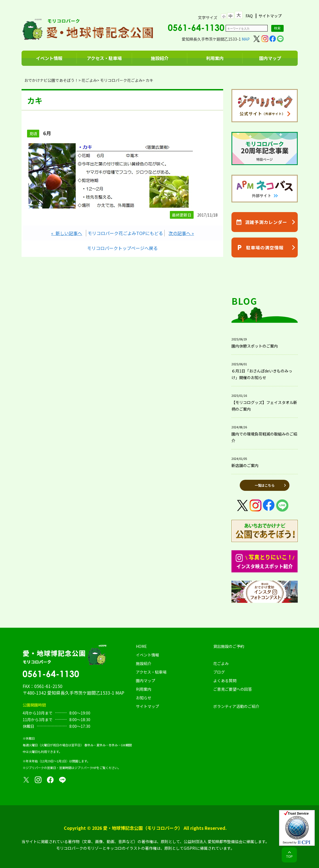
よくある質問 (225, 681)
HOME (141, 646)
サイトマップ (270, 16)
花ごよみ (89, 80)
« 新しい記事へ (67, 233)
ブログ (219, 672)
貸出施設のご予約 (229, 646)
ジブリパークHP (85, 768)
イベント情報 (49, 58)
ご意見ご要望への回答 (233, 689)
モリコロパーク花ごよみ (121, 80)
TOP (289, 856)
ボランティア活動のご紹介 (236, 706)
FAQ (249, 16)
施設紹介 (160, 58)
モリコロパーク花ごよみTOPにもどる (125, 233)
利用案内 (215, 58)
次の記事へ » (181, 233)
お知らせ (144, 698)
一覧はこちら (265, 485)
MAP (246, 39)
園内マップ (270, 58)
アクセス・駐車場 (104, 58)
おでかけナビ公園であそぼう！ (51, 80)
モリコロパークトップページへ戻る (122, 248)
